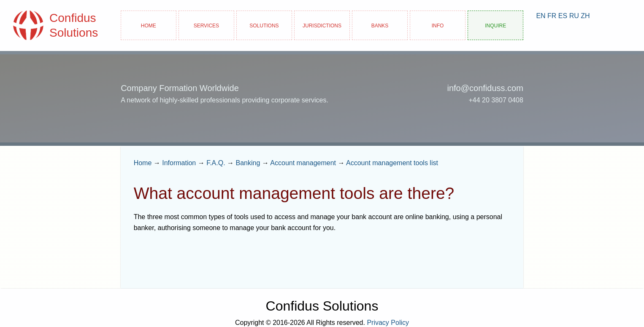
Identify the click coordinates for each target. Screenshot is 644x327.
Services (206, 25)
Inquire (495, 25)
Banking (248, 163)
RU (574, 16)
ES (563, 16)
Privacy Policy (388, 323)
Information (179, 163)
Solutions (264, 25)
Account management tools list (392, 163)
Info (438, 25)
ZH (585, 16)
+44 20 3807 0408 (496, 100)
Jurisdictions (322, 25)
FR (552, 16)
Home (149, 25)
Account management (303, 163)
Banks (380, 25)
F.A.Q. (216, 163)
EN (541, 16)
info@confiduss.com (485, 88)
